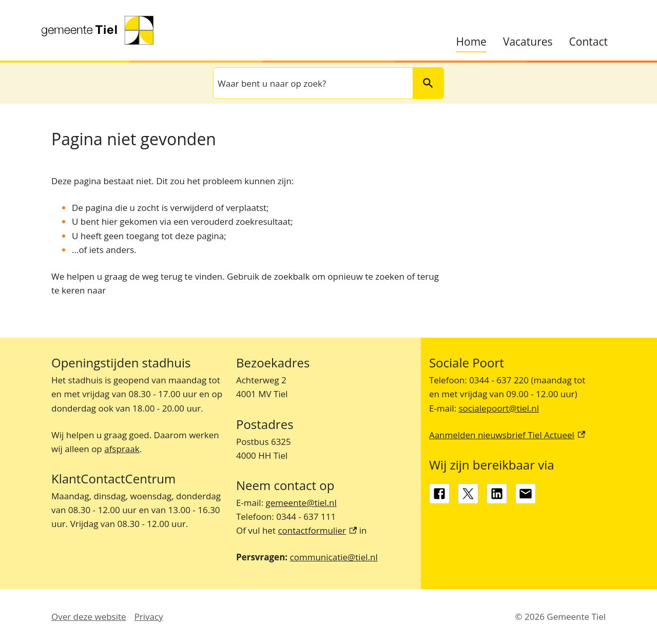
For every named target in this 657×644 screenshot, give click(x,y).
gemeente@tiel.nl (301, 503)
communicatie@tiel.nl (334, 557)
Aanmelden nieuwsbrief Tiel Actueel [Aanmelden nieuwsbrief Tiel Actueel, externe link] (507, 435)
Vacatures (528, 42)
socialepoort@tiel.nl (499, 408)
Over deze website (89, 617)
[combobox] (312, 83)
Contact (588, 42)
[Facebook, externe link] (439, 494)
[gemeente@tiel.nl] (526, 494)
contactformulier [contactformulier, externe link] (317, 530)
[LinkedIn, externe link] (497, 494)
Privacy (149, 617)
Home (471, 42)
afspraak (122, 449)
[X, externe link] (468, 494)
